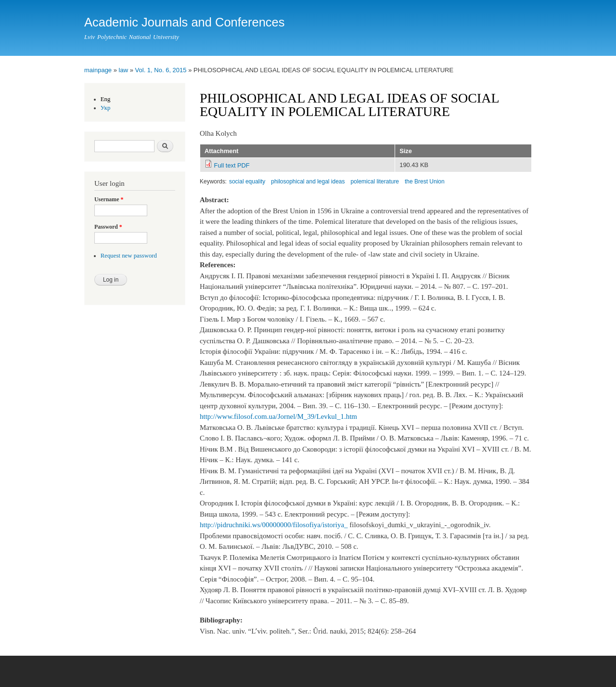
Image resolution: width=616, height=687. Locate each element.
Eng (106, 99)
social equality (247, 181)
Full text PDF (232, 165)
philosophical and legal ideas (308, 181)
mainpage (98, 70)
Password (108, 227)
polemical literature (375, 181)
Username (109, 199)
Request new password (129, 256)
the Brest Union (425, 181)
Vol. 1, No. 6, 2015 (161, 70)
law (124, 70)
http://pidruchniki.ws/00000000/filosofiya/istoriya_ (274, 525)
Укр (106, 108)
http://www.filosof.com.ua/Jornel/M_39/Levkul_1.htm (278, 416)
